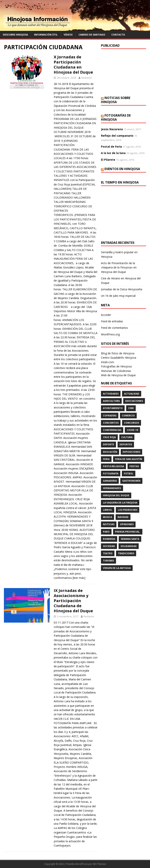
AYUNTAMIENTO (113, 408)
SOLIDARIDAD (129, 546)
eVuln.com (108, 362)
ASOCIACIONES (134, 401)
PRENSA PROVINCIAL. (128, 532)
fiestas (134, 466)
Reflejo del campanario (117, 136)
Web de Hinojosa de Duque (118, 375)
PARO (106, 532)
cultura (127, 437)
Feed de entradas (112, 321)
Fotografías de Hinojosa (116, 117)
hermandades (112, 488)
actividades (111, 394)
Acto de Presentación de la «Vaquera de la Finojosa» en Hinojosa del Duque (119, 267)
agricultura (111, 401)
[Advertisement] (123, 72)
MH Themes (100, 864)
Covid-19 (132, 430)
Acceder (106, 315)
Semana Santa (130, 539)
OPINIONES (127, 524)
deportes (126, 444)
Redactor (87, 78)
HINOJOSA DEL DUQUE (116, 495)
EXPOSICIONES (131, 452)
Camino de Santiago (92, 35)
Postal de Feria (111, 147)
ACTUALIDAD (132, 394)
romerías (109, 539)
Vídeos (68, 35)
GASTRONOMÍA (131, 481)
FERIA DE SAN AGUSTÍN (129, 459)
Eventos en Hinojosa (122, 169)
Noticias (109, 524)
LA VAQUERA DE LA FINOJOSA (120, 503)
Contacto (118, 35)
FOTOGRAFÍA (111, 474)
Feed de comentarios (114, 328)
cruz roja (109, 437)
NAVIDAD (123, 517)
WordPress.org (110, 334)
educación (110, 452)
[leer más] (79, 578)
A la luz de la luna (113, 153)
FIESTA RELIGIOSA (113, 466)
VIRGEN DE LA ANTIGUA (117, 568)
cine (131, 408)
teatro (108, 553)
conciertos (111, 423)
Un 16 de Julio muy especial (118, 296)
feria (106, 459)
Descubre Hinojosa (15, 35)
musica (108, 517)
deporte (108, 444)
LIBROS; (108, 510)
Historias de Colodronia (116, 371)
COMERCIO (128, 416)
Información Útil (46, 35)
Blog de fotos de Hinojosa (118, 353)
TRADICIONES (126, 553)
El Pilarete (108, 160)
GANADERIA (110, 481)
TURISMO (108, 561)
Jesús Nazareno (112, 129)
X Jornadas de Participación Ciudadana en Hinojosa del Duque (73, 65)
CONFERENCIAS (112, 430)
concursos (132, 423)
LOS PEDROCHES (128, 510)
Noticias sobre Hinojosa (116, 100)
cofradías (110, 416)
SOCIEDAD (109, 546)
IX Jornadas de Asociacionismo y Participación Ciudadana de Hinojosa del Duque (73, 601)
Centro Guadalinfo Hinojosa (119, 358)
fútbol (129, 474)
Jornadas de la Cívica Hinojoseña (122, 289)
